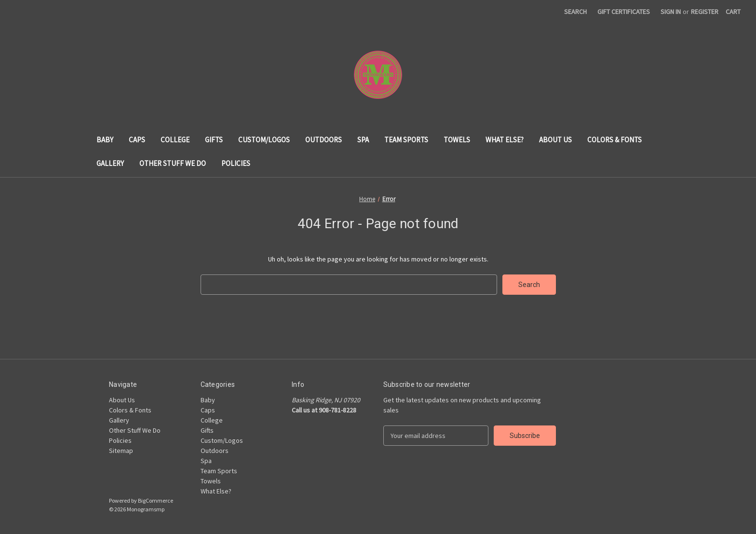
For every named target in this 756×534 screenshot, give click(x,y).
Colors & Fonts (614, 140)
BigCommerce (155, 500)
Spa (363, 140)
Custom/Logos (264, 140)
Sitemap (121, 451)
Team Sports (406, 140)
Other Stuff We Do (173, 163)
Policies (236, 163)
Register (705, 12)
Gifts (214, 140)
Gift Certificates (624, 12)
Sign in (671, 12)
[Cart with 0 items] (733, 12)
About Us (555, 140)
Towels (457, 140)
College (175, 140)
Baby (105, 140)
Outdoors (324, 140)
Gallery (110, 163)
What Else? (505, 140)
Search (575, 12)
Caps (137, 140)
